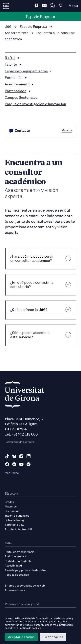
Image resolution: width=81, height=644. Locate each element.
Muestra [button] (67, 130)
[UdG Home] (6, 6)
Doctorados (12, 511)
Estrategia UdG (14, 525)
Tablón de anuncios (17, 516)
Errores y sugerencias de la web (25, 586)
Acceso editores (15, 590)
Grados (9, 502)
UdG (8, 27)
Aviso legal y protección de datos (25, 570)
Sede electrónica (15, 557)
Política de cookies (17, 575)
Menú (73, 6)
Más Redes (12, 473)
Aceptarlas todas (21, 637)
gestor (38, 625)
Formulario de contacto (19, 442)
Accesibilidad (13, 566)
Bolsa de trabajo (15, 520)
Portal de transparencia (20, 552)
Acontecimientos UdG (18, 529)
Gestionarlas (53, 637)
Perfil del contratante (18, 561)
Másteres (11, 507)
